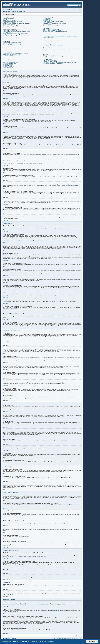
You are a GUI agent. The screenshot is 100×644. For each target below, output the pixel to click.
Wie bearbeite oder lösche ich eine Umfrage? (10, 48)
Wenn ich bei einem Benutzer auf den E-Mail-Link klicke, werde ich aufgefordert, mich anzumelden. (20, 39)
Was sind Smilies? (6, 61)
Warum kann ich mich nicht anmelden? (9, 22)
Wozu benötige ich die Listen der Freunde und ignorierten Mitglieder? (54, 35)
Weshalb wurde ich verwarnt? (8, 51)
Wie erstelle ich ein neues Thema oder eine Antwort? (12, 43)
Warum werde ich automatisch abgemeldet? (10, 26)
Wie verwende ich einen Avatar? (8, 37)
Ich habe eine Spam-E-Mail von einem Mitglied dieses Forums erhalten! (55, 31)
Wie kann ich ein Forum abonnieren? (49, 51)
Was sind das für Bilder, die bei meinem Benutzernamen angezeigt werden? (16, 36)
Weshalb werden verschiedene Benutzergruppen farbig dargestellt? (54, 24)
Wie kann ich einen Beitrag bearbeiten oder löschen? (12, 44)
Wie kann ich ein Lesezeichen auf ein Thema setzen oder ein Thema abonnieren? (57, 50)
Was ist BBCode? (6, 59)
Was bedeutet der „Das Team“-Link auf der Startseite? (52, 26)
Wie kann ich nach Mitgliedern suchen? (49, 44)
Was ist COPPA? (6, 19)
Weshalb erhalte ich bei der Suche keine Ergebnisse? (52, 42)
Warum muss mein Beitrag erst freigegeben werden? (12, 54)
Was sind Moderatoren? (47, 19)
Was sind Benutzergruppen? (48, 20)
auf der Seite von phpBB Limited (36, 604)
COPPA (64, 102)
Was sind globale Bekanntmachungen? (9, 63)
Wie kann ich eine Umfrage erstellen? (9, 46)
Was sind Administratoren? (47, 18)
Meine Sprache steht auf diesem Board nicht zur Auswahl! (13, 35)
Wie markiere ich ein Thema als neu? (9, 55)
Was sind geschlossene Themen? (8, 67)
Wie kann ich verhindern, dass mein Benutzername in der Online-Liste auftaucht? (17, 31)
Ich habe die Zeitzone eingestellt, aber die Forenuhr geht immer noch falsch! (16, 34)
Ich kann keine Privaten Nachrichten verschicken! (51, 29)
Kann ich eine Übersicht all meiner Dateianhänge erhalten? (53, 57)
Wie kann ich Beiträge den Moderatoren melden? (11, 52)
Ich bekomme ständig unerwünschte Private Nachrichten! (52, 30)
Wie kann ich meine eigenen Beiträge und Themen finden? (53, 45)
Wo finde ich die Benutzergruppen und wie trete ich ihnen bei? (53, 21)
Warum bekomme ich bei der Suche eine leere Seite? (52, 43)
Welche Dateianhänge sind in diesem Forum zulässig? (52, 56)
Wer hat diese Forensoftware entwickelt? (50, 60)
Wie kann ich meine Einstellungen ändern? (10, 30)
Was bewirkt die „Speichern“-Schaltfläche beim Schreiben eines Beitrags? (15, 53)
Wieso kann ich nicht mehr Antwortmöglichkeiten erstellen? (13, 47)
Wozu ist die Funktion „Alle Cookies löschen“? (11, 27)
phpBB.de (76, 185)
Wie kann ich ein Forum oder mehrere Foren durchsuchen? (53, 41)
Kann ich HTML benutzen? (7, 60)
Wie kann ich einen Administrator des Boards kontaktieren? (53, 64)
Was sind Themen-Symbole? (8, 68)
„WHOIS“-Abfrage (8, 619)
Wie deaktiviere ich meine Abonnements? (50, 52)
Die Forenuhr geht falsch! (7, 33)
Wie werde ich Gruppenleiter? (48, 22)
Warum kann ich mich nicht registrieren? (10, 20)
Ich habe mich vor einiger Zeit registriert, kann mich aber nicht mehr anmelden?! (16, 24)
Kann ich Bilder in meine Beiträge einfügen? (10, 62)
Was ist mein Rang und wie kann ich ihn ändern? (11, 38)
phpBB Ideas (56, 610)
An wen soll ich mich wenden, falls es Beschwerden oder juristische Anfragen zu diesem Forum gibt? (60, 63)
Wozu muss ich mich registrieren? (9, 18)
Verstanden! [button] (92, 642)
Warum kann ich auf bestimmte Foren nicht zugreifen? (12, 49)
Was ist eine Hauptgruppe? (47, 25)
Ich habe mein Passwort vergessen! (9, 25)
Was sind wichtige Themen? (8, 65)
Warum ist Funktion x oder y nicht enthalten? (50, 61)
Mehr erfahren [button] (51, 641)
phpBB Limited (68, 185)
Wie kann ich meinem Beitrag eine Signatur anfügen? (12, 45)
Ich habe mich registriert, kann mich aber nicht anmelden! (12, 21)
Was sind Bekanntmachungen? (8, 64)
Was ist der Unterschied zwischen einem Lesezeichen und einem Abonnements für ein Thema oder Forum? (61, 49)
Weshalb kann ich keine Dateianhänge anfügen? (11, 50)
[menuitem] (10, 9)
